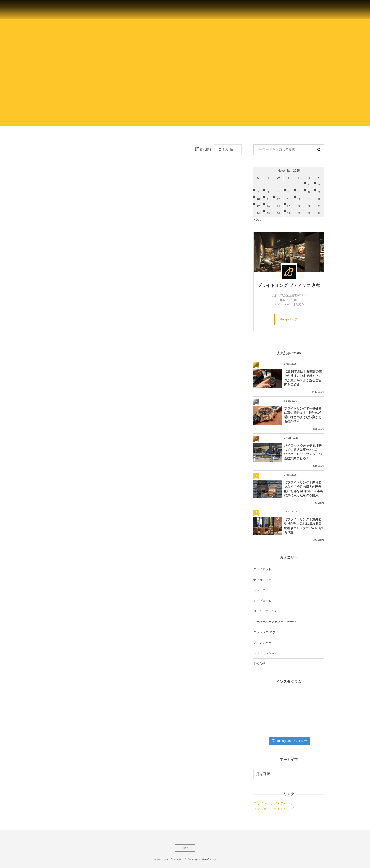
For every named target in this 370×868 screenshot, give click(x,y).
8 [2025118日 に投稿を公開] (309, 192)
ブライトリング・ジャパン (273, 803)
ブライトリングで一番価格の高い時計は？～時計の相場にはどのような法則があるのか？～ (303, 415)
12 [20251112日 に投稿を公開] (278, 199)
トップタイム (262, 601)
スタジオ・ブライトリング (273, 809)
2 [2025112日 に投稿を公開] (319, 185)
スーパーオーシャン (267, 611)
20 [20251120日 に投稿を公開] (289, 206)
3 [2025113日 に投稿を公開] (258, 192)
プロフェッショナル (267, 653)
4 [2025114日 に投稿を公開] (268, 192)
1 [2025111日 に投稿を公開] (309, 185)
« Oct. (257, 220)
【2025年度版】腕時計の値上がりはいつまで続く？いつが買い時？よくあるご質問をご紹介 (303, 378)
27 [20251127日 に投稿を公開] (289, 214)
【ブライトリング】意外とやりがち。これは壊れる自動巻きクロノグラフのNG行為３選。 (304, 526)
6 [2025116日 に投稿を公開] (289, 192)
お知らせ (259, 664)
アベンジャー (262, 643)
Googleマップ (289, 319)
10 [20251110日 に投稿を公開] (258, 199)
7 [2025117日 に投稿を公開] (299, 192)
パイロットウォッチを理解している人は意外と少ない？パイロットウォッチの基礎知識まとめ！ (303, 452)
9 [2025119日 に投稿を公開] (319, 192)
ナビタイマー (262, 580)
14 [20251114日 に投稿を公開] (299, 199)
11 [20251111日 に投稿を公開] (268, 199)
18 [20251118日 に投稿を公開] (268, 206)
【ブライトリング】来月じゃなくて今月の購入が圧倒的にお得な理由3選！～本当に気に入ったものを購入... (303, 489)
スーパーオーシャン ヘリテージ (275, 622)
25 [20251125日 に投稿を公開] (268, 214)
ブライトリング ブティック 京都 (289, 285)
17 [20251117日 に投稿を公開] (258, 206)
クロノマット (262, 569)
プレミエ (259, 590)
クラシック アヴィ (266, 632)
